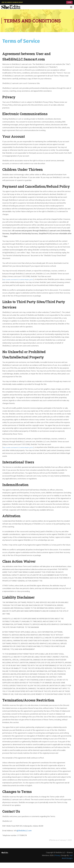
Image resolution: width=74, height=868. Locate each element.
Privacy (57, 855)
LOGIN (69, 2)
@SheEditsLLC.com (24, 831)
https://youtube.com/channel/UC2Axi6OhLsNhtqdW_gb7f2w (18, 280)
